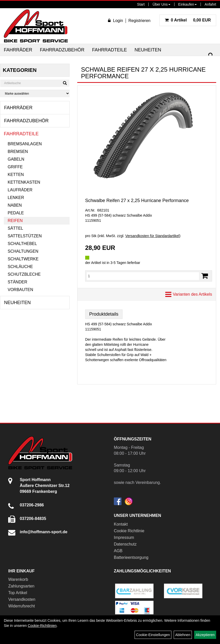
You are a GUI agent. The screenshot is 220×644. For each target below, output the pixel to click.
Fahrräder (18, 50)
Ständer (17, 282)
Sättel (15, 228)
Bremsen (18, 152)
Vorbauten (20, 290)
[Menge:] (143, 276)
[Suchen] (211, 55)
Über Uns (161, 4)
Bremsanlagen (25, 144)
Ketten (16, 175)
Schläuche (20, 267)
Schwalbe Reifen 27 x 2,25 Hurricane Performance (137, 201)
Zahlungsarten (21, 586)
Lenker (16, 198)
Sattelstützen (25, 236)
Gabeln (16, 159)
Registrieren (139, 21)
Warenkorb (18, 579)
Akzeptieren (205, 635)
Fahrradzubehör (62, 50)
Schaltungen (23, 251)
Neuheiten (148, 50)
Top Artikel (18, 593)
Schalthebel (22, 244)
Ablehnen (183, 635)
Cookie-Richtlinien (42, 626)
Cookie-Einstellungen (153, 635)
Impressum (124, 537)
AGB (118, 551)
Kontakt (121, 524)
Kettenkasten (24, 182)
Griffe (15, 167)
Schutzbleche (24, 274)
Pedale (16, 213)
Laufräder (20, 190)
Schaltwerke (23, 259)
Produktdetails (104, 314)
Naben (15, 205)
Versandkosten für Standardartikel (152, 236)
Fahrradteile (109, 50)
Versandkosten (22, 599)
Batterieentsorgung (131, 557)
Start (141, 4)
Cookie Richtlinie (129, 531)
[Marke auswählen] (35, 93)
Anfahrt (210, 4)
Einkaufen (188, 4)
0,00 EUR (188, 20)
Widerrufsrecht (21, 606)
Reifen (15, 221)
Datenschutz (125, 544)
